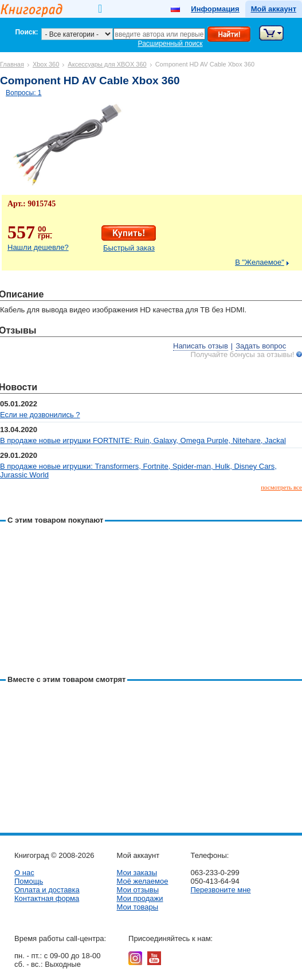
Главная (12, 64)
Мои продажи (140, 898)
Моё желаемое (142, 881)
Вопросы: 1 (24, 93)
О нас (24, 873)
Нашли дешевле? (38, 247)
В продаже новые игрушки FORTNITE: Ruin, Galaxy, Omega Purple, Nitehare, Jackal (143, 440)
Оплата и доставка (47, 890)
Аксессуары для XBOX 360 (107, 64)
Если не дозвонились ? (40, 415)
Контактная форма (47, 898)
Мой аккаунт (274, 9)
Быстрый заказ (129, 248)
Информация (215, 9)
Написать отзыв (201, 346)
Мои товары (137, 907)
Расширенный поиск (170, 44)
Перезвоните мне (220, 890)
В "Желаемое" (260, 262)
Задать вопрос (261, 346)
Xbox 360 (46, 64)
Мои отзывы (138, 890)
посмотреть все (281, 487)
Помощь (29, 881)
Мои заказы (137, 873)
